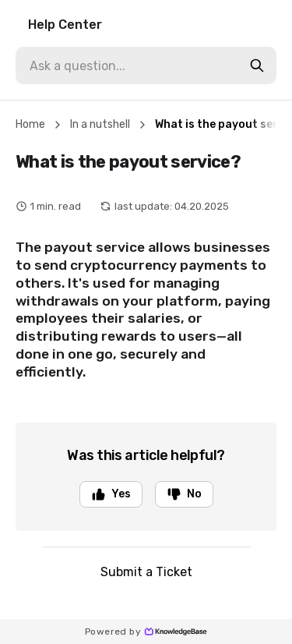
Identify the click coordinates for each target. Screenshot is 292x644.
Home (30, 124)
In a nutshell (100, 124)
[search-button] (257, 65)
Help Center (65, 25)
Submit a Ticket (146, 572)
